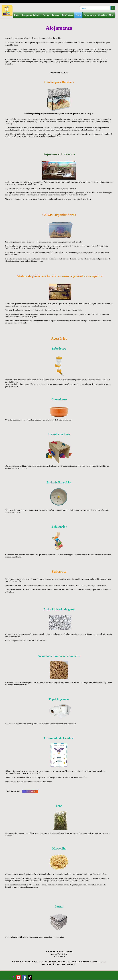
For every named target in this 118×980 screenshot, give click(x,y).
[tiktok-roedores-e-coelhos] (30, 977)
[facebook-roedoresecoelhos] (24, 977)
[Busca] (94, 8)
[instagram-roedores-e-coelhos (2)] (13, 977)
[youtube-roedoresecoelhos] (18, 977)
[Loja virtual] (30, 791)
